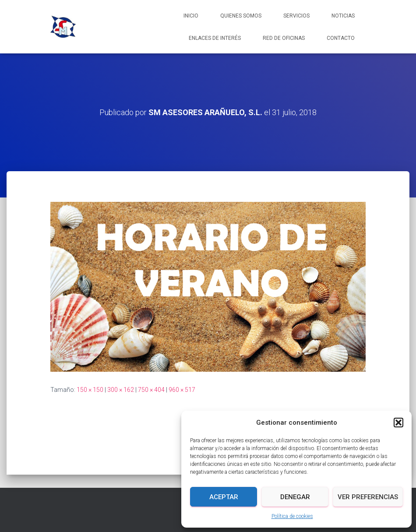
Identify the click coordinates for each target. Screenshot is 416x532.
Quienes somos (241, 16)
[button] (398, 423)
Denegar (295, 497)
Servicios (296, 16)
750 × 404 (151, 390)
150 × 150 (90, 390)
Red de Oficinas (284, 38)
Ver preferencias (368, 497)
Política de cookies (292, 516)
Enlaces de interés (215, 38)
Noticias (343, 16)
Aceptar (224, 497)
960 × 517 (182, 390)
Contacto (341, 38)
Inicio (191, 16)
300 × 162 (121, 390)
